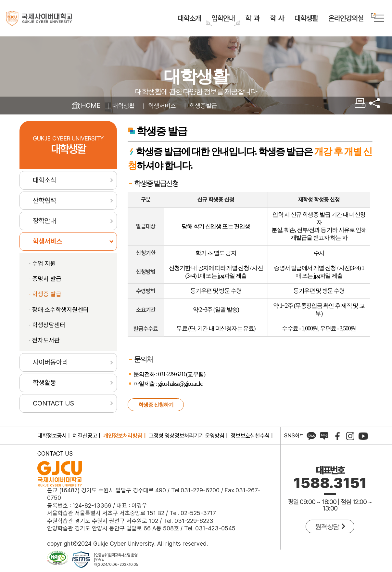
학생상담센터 (49, 336)
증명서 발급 (47, 291)
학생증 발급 (47, 306)
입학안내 (223, 18)
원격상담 (330, 529)
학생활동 (44, 394)
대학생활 (306, 18)
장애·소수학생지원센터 (60, 321)
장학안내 (44, 232)
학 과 (252, 18)
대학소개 (189, 18)
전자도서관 (46, 352)
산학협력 (44, 212)
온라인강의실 (346, 17)
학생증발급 (214, 105)
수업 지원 (44, 275)
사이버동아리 (50, 374)
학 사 (277, 18)
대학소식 (44, 191)
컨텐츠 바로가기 (0, 0)
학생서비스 (168, 105)
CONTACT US (53, 414)
